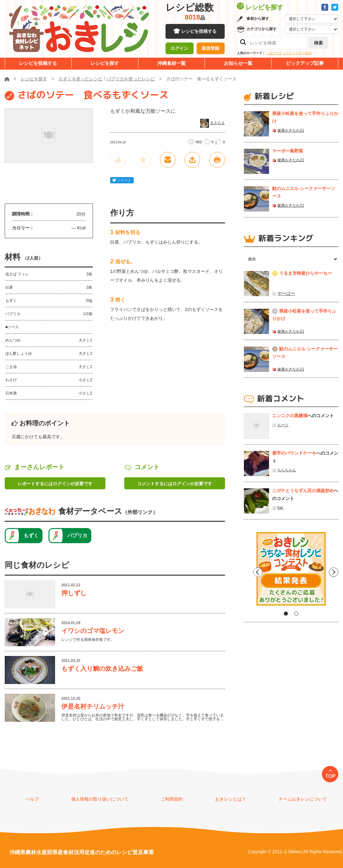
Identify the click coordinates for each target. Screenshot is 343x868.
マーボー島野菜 (288, 151)
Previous (249, 571)
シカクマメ (274, 53)
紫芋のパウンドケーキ (294, 453)
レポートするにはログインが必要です (55, 484)
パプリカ (77, 535)
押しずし (74, 593)
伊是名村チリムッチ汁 (93, 706)
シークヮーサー (294, 53)
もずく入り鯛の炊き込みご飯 (102, 669)
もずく (31, 535)
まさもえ (217, 123)
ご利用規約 (172, 799)
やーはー (286, 293)
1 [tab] (286, 614)
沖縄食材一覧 (171, 63)
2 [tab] (296, 614)
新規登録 (211, 49)
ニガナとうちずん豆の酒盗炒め (303, 491)
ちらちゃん (287, 470)
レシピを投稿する (199, 32)
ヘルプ (32, 799)
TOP (330, 776)
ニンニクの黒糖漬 (290, 416)
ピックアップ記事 (305, 63)
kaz (280, 508)
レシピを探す (105, 63)
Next (334, 571)
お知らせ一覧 (238, 63)
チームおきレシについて (303, 799)
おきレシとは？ (231, 799)
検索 (318, 43)
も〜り (283, 425)
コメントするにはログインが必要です (175, 484)
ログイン (179, 49)
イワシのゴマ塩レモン (93, 631)
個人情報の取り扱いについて (100, 799)
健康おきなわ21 (291, 130)
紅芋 (309, 53)
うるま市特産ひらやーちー (306, 273)
